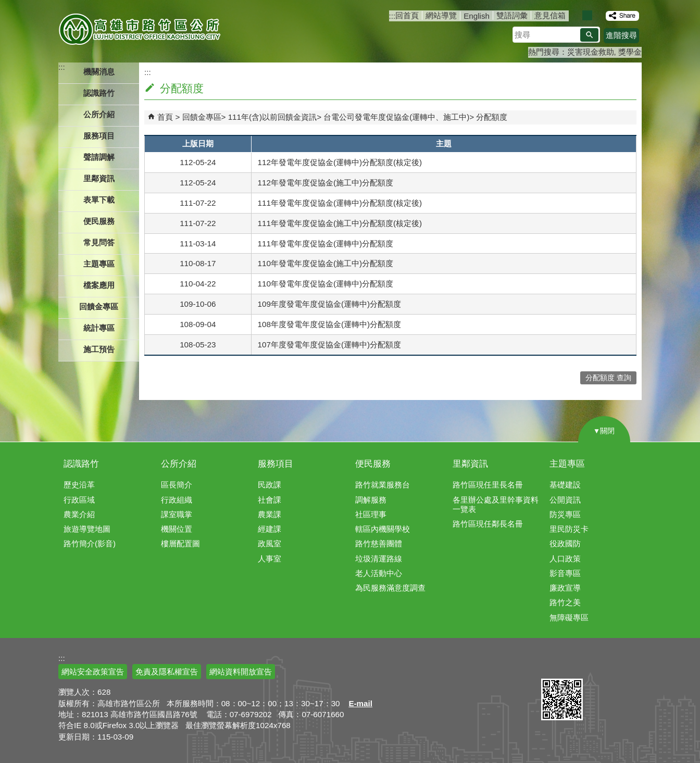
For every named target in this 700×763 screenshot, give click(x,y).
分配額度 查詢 (608, 378)
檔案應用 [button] (99, 285)
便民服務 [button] (99, 221)
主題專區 (567, 464)
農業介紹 (79, 514)
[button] (589, 35)
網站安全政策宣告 (93, 672)
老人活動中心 (379, 573)
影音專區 (565, 573)
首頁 (165, 117)
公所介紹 (179, 464)
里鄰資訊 (470, 464)
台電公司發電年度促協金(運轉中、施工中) (396, 117)
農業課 (270, 514)
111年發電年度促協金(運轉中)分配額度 (326, 243)
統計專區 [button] (99, 328)
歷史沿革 (79, 485)
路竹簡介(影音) (90, 543)
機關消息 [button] (99, 72)
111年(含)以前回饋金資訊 (272, 117)
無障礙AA (604, 666)
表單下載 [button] (99, 200)
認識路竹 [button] (99, 93)
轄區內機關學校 (383, 529)
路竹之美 (565, 602)
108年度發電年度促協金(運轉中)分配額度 (329, 324)
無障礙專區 (569, 617)
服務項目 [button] (99, 136)
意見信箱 (550, 15)
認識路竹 (81, 464)
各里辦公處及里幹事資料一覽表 (496, 504)
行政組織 (177, 500)
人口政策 (565, 559)
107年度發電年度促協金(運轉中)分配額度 (329, 345)
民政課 (270, 485)
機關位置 (177, 529)
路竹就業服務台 (383, 485)
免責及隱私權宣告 (167, 672)
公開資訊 (565, 500)
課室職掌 (177, 514)
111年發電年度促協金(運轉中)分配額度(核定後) (340, 203)
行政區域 (79, 500)
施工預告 (99, 349)
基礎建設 (565, 485)
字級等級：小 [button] (576, 15)
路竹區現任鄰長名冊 (488, 524)
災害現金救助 (591, 52)
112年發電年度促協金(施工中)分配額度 (326, 183)
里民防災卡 (569, 529)
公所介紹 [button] (99, 114)
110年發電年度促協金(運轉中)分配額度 (326, 284)
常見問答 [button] (99, 242)
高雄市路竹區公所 (140, 29)
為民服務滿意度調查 (390, 588)
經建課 (270, 529)
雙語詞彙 (512, 15)
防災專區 (565, 514)
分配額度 (492, 117)
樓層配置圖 (180, 543)
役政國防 (565, 543)
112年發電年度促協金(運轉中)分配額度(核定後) (340, 162)
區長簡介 (177, 485)
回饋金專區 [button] (99, 307)
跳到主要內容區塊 (5, 5)
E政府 (552, 665)
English (477, 16)
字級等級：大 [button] (598, 15)
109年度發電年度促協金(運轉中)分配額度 (329, 304)
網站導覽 (441, 15)
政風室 (270, 543)
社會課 (270, 500)
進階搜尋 (621, 35)
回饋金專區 (202, 117)
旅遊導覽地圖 (87, 529)
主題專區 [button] (99, 264)
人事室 (270, 559)
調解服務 (371, 500)
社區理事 (371, 514)
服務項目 (276, 464)
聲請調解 (99, 157)
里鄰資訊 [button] (99, 178)
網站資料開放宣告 (241, 672)
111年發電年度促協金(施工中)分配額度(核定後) (340, 223)
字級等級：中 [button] (587, 15)
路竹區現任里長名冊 (488, 485)
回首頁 (407, 15)
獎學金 (630, 52)
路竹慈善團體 (379, 543)
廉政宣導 (565, 588)
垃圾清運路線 (379, 559)
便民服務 (373, 464)
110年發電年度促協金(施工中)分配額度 (326, 263)
